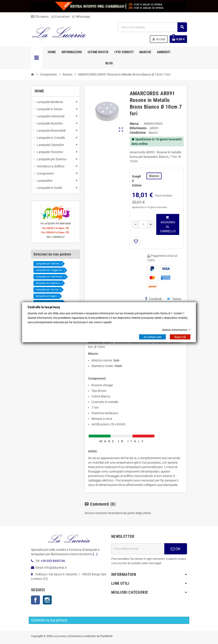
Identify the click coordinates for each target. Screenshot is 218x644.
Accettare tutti (152, 337)
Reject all (180, 337)
